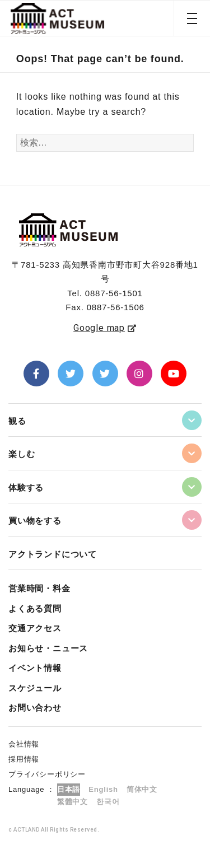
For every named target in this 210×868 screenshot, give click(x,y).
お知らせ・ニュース (48, 648)
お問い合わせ (35, 708)
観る (17, 421)
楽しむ (22, 454)
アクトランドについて (53, 554)
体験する (26, 487)
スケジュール (35, 688)
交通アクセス (35, 628)
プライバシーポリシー (47, 774)
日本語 (69, 789)
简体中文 (142, 789)
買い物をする (35, 521)
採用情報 (24, 759)
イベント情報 (35, 668)
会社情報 (24, 744)
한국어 (108, 802)
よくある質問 (35, 608)
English (103, 789)
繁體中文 (73, 802)
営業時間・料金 (39, 588)
